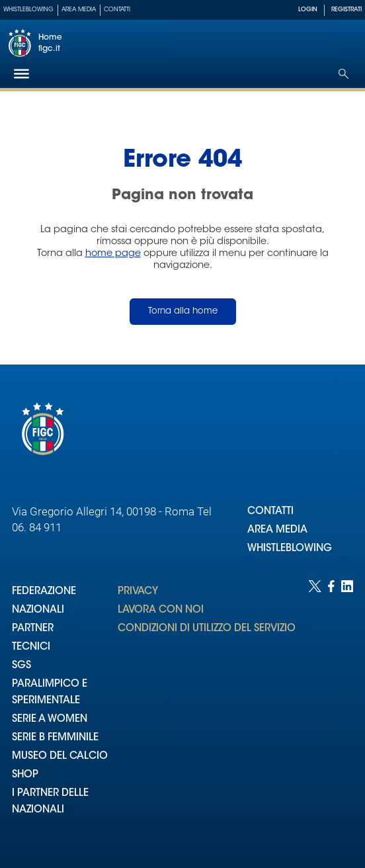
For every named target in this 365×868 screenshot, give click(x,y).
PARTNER (33, 629)
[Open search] (344, 74)
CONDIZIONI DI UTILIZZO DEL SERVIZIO (207, 629)
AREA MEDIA (277, 530)
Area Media (79, 10)
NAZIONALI (38, 610)
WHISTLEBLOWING (290, 549)
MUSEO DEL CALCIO (60, 757)
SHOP (25, 775)
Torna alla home (183, 311)
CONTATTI (270, 512)
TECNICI (31, 647)
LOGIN (308, 10)
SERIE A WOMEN (50, 719)
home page (113, 254)
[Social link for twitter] (315, 711)
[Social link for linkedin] (347, 711)
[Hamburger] (21, 74)
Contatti (117, 10)
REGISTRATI (346, 10)
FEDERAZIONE (44, 592)
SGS (21, 666)
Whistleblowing (28, 10)
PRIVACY (138, 592)
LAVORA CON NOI (161, 610)
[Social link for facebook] (331, 711)
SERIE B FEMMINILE (55, 738)
